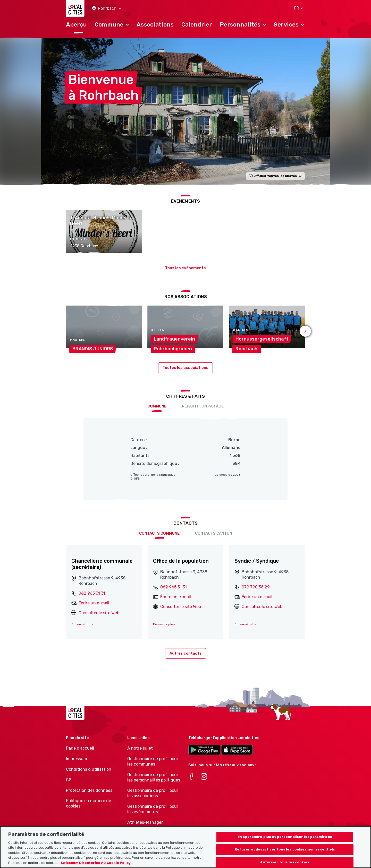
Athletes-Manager (145, 822)
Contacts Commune (159, 533)
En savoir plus (82, 624)
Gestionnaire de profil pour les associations (153, 793)
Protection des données (89, 790)
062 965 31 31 (92, 593)
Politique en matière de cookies (88, 803)
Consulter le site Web (99, 613)
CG (69, 780)
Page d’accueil (80, 748)
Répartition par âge (203, 406)
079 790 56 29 (256, 587)
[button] (107, 9)
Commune (157, 406)
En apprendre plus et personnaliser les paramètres (285, 844)
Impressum (77, 759)
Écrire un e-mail (94, 603)
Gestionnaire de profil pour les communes (153, 761)
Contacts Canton (214, 533)
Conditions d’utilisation (89, 769)
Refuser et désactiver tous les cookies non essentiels (285, 857)
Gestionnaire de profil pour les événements (153, 809)
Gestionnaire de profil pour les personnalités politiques (154, 777)
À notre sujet (140, 748)
